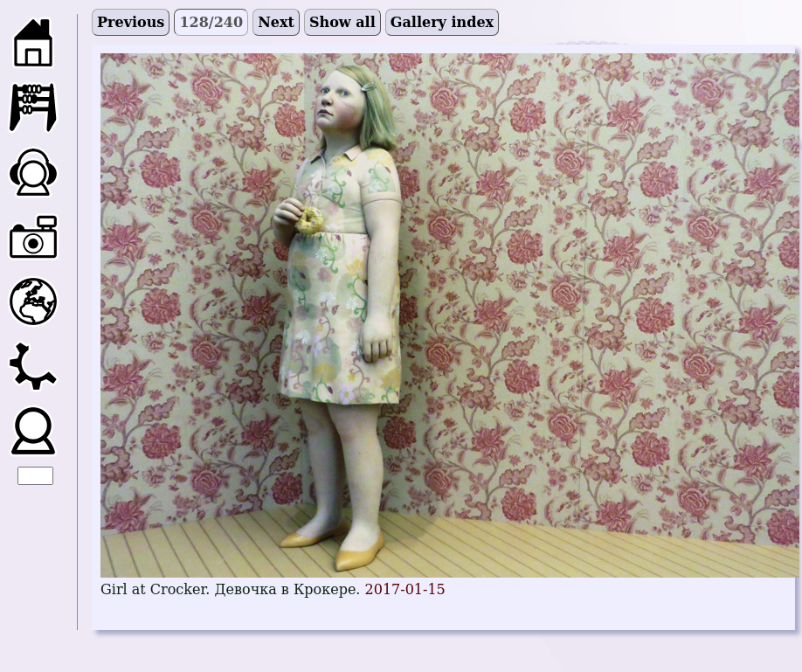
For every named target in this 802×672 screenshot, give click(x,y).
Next (276, 22)
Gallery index (442, 22)
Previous (131, 22)
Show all (342, 22)
